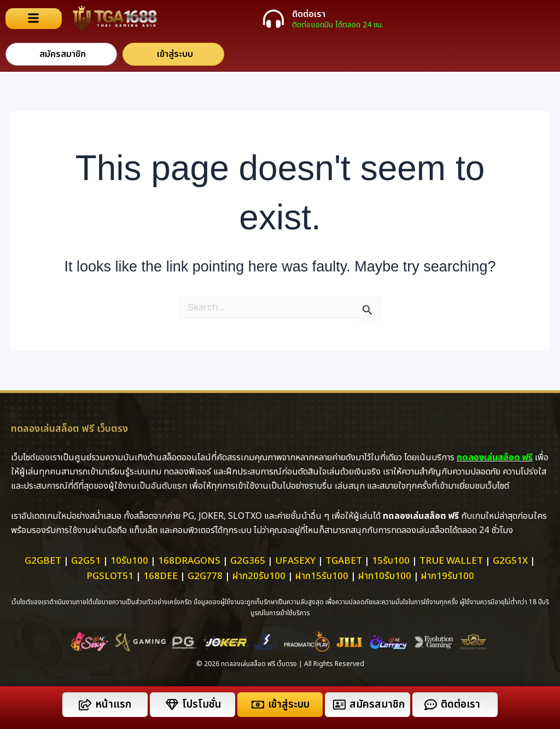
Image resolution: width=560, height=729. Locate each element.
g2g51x (510, 561)
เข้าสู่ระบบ (289, 705)
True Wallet (451, 561)
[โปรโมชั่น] (172, 705)
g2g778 (205, 576)
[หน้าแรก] (85, 705)
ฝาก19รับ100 (448, 576)
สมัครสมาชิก (377, 705)
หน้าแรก (113, 705)
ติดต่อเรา (309, 14)
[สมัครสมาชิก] (339, 705)
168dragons (189, 561)
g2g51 (86, 561)
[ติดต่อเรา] (273, 19)
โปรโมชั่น (202, 705)
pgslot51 (110, 576)
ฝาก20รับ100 (259, 576)
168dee (161, 576)
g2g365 (248, 561)
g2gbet (43, 561)
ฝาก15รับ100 (322, 576)
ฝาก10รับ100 (385, 576)
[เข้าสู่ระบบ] (258, 705)
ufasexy (295, 561)
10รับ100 (129, 561)
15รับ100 (391, 561)
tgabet (344, 561)
